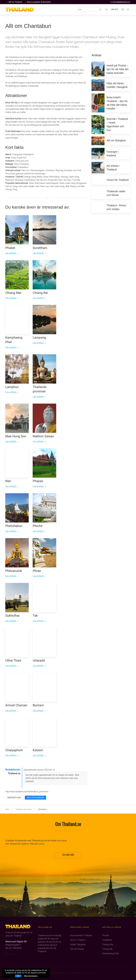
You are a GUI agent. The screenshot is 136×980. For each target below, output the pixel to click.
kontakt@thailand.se (120, 2)
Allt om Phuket (77, 949)
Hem (7, 809)
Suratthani (107, 940)
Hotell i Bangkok (78, 944)
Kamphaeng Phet (111, 953)
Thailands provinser (24, 809)
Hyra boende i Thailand (81, 935)
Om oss (115, 9)
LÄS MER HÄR (68, 855)
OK (18, 976)
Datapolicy (10, 954)
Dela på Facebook (35, 798)
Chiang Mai (108, 944)
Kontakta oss (14, 798)
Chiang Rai (107, 949)
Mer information (31, 976)
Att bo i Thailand (78, 940)
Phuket (106, 935)
